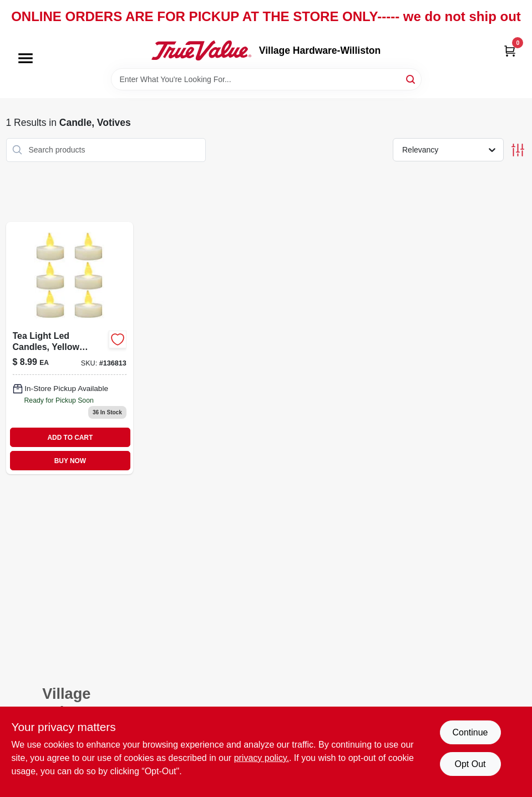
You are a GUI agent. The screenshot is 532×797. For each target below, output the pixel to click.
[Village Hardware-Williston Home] (201, 50)
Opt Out (470, 764)
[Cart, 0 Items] (510, 51)
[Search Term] (266, 79)
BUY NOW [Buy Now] (70, 461)
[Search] (411, 78)
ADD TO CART (70, 438)
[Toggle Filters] (518, 150)
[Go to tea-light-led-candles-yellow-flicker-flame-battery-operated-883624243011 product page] (70, 348)
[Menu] (26, 58)
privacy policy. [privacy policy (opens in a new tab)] (262, 758)
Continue (470, 732)
